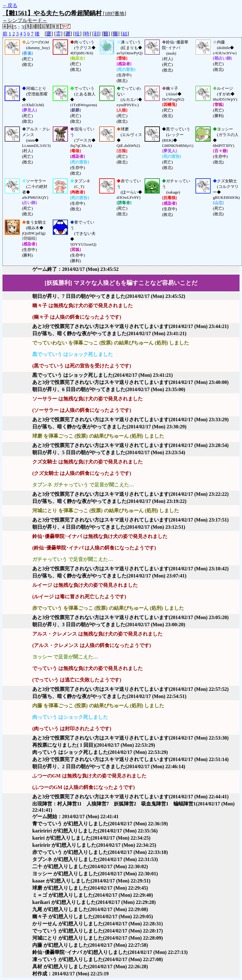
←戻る (10, 5)
